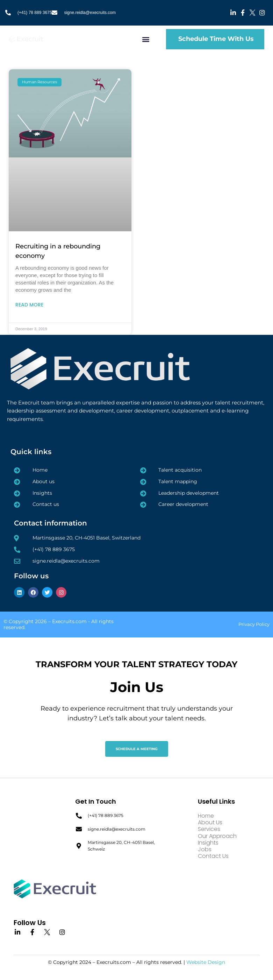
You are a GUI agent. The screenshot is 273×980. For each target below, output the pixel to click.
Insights (208, 843)
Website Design (206, 962)
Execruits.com (69, 621)
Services (209, 829)
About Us (210, 822)
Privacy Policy (254, 624)
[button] (146, 39)
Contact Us (213, 856)
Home (206, 816)
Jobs (205, 849)
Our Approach (217, 836)
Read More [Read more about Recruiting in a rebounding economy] (29, 305)
